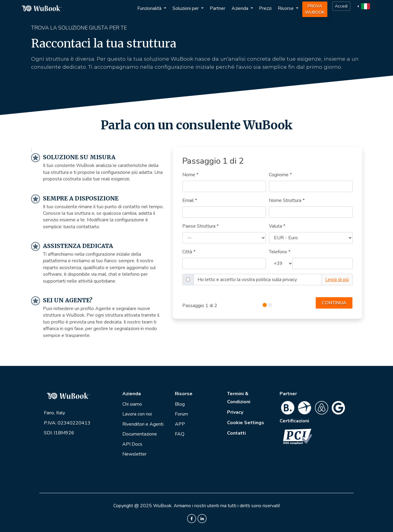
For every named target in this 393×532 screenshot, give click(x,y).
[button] (365, 6)
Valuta (277, 226)
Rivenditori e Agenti (143, 424)
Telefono (280, 252)
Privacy (235, 412)
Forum (181, 414)
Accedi (341, 6)
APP (180, 424)
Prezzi (265, 8)
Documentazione (140, 434)
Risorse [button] (286, 8)
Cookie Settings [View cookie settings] (246, 423)
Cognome (280, 175)
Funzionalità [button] (150, 8)
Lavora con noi (137, 414)
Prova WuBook (315, 9)
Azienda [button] (241, 8)
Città (189, 252)
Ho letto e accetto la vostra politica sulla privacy (247, 280)
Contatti (236, 433)
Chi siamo (132, 404)
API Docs (132, 444)
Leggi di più (337, 280)
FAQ (180, 434)
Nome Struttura (287, 200)
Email (190, 200)
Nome (190, 175)
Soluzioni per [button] (186, 8)
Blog (180, 404)
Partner (218, 8)
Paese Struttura (201, 226)
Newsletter (134, 454)
